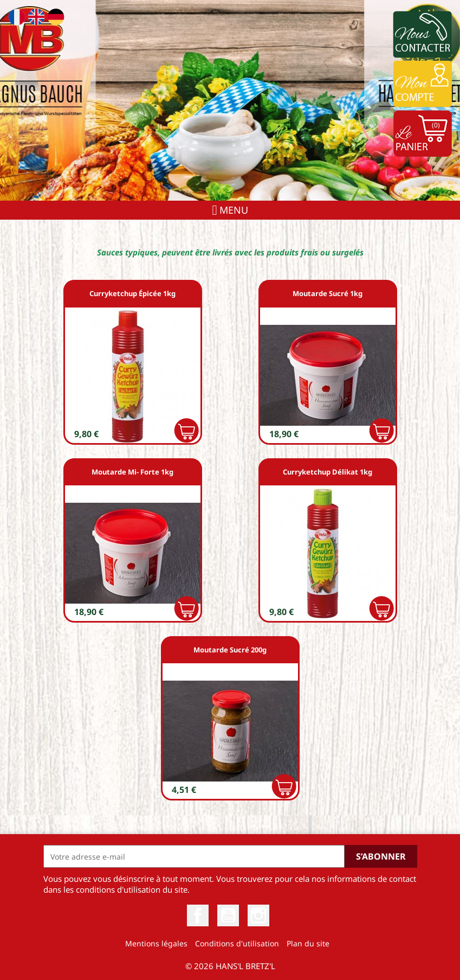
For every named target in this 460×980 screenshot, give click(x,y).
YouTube (228, 915)
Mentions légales (156, 943)
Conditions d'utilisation (237, 943)
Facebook (198, 915)
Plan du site (308, 943)
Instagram (258, 915)
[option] (230, 100)
